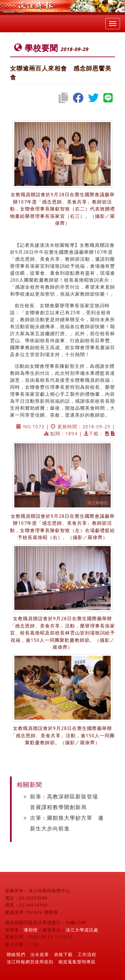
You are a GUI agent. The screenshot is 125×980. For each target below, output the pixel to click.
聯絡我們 (16, 954)
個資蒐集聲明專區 (77, 962)
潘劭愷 (31, 930)
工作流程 (87, 954)
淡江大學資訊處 (82, 930)
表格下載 (63, 954)
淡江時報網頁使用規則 (30, 962)
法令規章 (40, 954)
